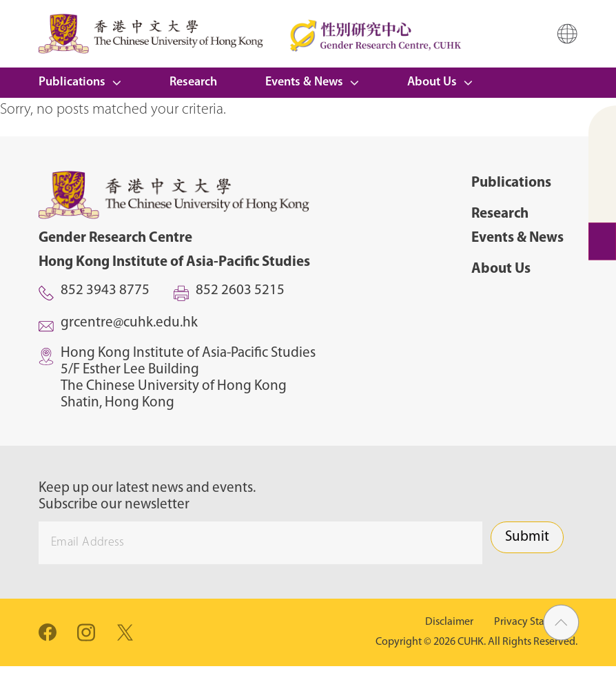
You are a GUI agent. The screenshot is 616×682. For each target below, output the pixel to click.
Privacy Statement (536, 622)
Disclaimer (449, 622)
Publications (72, 82)
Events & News (304, 82)
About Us (432, 82)
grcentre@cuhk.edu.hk (129, 323)
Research (193, 82)
